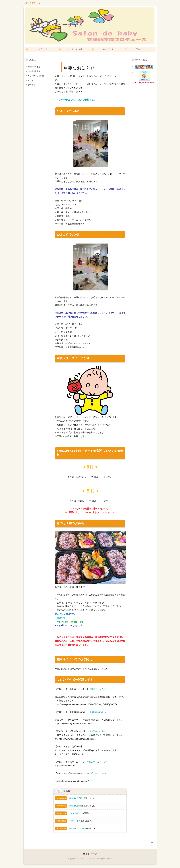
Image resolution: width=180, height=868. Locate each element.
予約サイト (140, 49)
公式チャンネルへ (100, 689)
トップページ (42, 49)
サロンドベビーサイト (33, 3)
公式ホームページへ (98, 762)
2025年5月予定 (76, 806)
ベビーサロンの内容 (75, 49)
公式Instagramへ (98, 712)
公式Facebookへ (98, 731)
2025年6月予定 (76, 798)
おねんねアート (107, 49)
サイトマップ (91, 854)
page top (152, 843)
